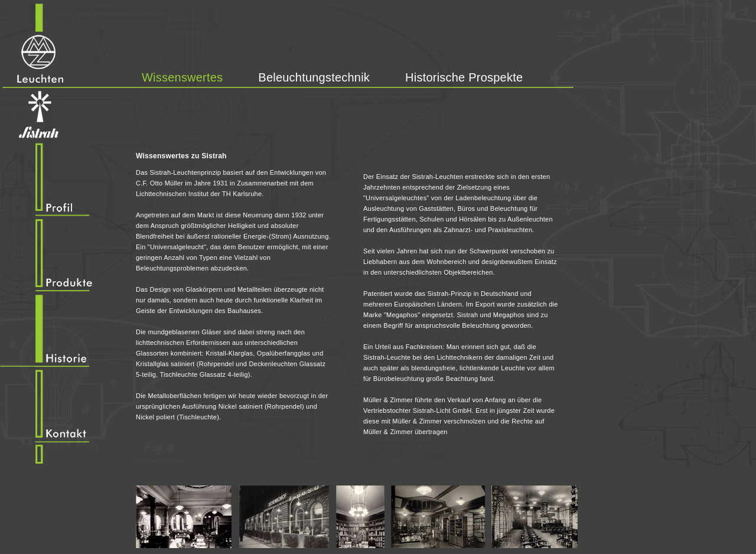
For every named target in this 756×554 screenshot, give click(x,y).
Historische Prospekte (464, 77)
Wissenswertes (182, 77)
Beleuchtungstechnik (314, 77)
